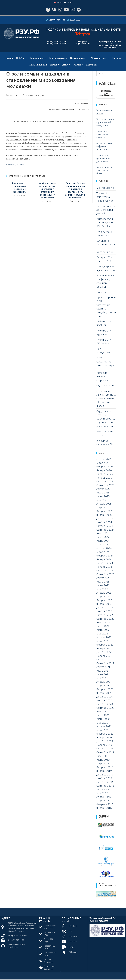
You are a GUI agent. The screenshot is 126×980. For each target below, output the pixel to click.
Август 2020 (103, 712)
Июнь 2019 (103, 760)
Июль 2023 (103, 582)
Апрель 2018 (104, 797)
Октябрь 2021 (105, 660)
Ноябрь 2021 (104, 656)
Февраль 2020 (105, 734)
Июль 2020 (103, 716)
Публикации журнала (36, 96)
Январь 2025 (104, 515)
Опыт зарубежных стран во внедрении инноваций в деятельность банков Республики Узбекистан (75, 191)
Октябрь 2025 (105, 482)
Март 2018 (103, 801)
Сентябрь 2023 (105, 575)
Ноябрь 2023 (104, 567)
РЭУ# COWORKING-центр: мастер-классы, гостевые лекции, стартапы (105, 370)
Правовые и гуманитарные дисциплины (103, 159)
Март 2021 (103, 686)
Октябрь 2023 (105, 571)
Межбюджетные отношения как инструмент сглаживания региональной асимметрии (47, 191)
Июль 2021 (103, 671)
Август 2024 (103, 534)
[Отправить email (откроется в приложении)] (73, 10)
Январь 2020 (104, 738)
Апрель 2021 (104, 682)
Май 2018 (102, 794)
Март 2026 (103, 463)
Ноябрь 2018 (104, 779)
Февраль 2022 (105, 645)
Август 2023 (103, 578)
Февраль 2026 (105, 467)
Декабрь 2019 (105, 742)
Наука (55, 65)
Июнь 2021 (103, 675)
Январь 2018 (104, 809)
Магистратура (58, 59)
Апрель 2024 (104, 549)
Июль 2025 (103, 493)
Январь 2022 (104, 649)
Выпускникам (79, 59)
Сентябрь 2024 (105, 530)
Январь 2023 (104, 604)
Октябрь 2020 (105, 705)
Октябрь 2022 (105, 616)
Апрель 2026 (104, 460)
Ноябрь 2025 (104, 478)
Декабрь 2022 (105, 608)
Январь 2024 (104, 560)
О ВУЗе (22, 59)
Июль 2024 (103, 538)
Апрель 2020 (104, 727)
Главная (9, 59)
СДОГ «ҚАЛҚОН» (106, 386)
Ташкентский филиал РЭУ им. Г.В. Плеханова (102, 920)
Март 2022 (103, 641)
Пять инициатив (38, 65)
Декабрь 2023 (105, 564)
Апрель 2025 (104, 504)
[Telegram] (79, 10)
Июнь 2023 (103, 586)
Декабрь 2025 (105, 475)
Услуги (78, 65)
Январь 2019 (104, 771)
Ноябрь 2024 (104, 523)
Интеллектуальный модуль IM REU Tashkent (105, 223)
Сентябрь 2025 (105, 486)
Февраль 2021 (105, 690)
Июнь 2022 (103, 630)
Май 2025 (102, 500)
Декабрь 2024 (105, 519)
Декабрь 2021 (105, 653)
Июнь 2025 (103, 497)
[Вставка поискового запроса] (106, 74)
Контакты (92, 65)
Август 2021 (103, 668)
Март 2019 (103, 764)
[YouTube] (66, 10)
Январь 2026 (104, 471)
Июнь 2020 (103, 719)
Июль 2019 (103, 757)
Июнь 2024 (103, 541)
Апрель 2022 (104, 638)
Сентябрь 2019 (105, 753)
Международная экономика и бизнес (104, 171)
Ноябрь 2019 (104, 745)
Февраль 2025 (105, 512)
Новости (116, 59)
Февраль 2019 (105, 768)
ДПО (66, 65)
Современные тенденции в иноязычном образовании (19, 188)
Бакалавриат (38, 59)
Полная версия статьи (16, 165)
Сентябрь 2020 (105, 708)
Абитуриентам (100, 59)
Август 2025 (103, 489)
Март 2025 (103, 508)
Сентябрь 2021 (105, 664)
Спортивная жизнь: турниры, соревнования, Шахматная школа (106, 399)
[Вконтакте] (53, 10)
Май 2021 (102, 679)
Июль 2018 (103, 790)
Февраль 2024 (105, 556)
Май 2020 (102, 723)
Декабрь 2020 (105, 697)
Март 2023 (103, 597)
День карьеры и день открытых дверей (106, 210)
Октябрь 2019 (105, 749)
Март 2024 (103, 552)
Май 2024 (102, 545)
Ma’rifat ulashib (105, 188)
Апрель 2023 (104, 593)
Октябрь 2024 (105, 527)
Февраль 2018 (105, 805)
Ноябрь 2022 (104, 612)
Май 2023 (102, 590)
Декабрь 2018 (105, 775)
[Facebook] (47, 10)
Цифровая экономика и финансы (102, 135)
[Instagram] (60, 10)
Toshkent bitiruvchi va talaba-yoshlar (105, 197)
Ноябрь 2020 (104, 701)
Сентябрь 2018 (105, 786)
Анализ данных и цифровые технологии (104, 147)
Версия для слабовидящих (106, 94)
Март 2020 (103, 731)
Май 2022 (102, 634)
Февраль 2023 (105, 601)
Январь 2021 (104, 693)
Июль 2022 (103, 627)
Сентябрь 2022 (105, 619)
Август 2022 (103, 623)
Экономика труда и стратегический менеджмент (105, 123)
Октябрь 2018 (105, 782)
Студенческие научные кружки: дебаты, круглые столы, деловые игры (106, 419)
